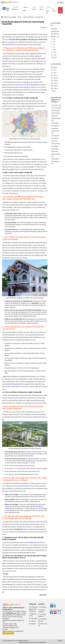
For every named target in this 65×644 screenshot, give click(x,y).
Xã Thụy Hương (55, 144)
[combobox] (16, 9)
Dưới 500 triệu (55, 31)
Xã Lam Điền (55, 149)
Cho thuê (8, 9)
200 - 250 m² (55, 83)
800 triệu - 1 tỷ (55, 36)
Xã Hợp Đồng (55, 159)
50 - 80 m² (54, 73)
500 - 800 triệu (55, 34)
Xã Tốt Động (55, 146)
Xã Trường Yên (55, 126)
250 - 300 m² (55, 86)
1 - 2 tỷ (53, 39)
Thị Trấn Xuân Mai (56, 108)
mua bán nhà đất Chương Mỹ (27, 85)
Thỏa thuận (54, 29)
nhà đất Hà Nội (32, 542)
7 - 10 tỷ (53, 50)
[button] (58, 3)
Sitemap (32, 624)
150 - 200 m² (55, 81)
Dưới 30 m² (54, 67)
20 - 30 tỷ (54, 55)
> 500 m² (54, 91)
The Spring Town (31, 459)
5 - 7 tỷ (53, 47)
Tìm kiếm (60, 10)
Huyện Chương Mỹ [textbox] (26, 10)
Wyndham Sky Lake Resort (34, 452)
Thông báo (33, 618)
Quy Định (41, 604)
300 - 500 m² (55, 88)
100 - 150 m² (55, 78)
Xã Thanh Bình (55, 136)
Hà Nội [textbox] (25, 7)
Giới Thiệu (42, 607)
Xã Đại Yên (54, 141)
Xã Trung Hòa (55, 138)
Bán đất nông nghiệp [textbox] (16, 9)
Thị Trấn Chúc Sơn (56, 105)
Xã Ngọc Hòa (55, 128)
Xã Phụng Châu (55, 111)
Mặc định (43, 28)
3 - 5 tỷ (53, 44)
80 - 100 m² (54, 75)
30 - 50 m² (54, 70)
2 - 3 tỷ (53, 42)
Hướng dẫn (33, 604)
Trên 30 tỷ (54, 57)
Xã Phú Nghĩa (55, 123)
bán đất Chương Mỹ (14, 384)
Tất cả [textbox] (34, 9)
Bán (4, 9)
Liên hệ (32, 621)
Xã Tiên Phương (56, 113)
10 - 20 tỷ (54, 52)
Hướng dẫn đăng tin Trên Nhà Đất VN (33, 609)
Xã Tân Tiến (54, 151)
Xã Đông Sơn (55, 116)
